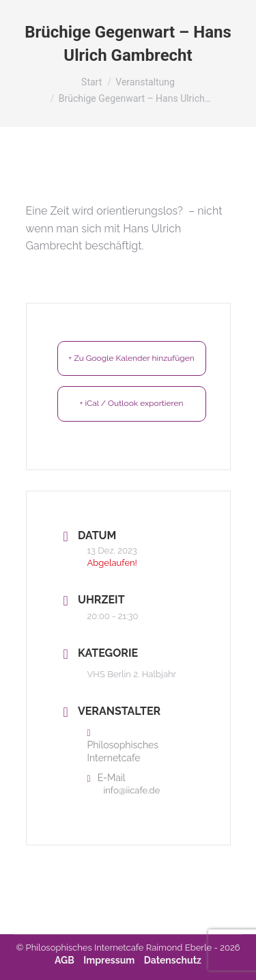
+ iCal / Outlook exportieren (131, 403)
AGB (65, 960)
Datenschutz (173, 960)
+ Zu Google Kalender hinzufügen (131, 358)
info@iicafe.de (132, 790)
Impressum (109, 960)
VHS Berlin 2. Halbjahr (132, 674)
